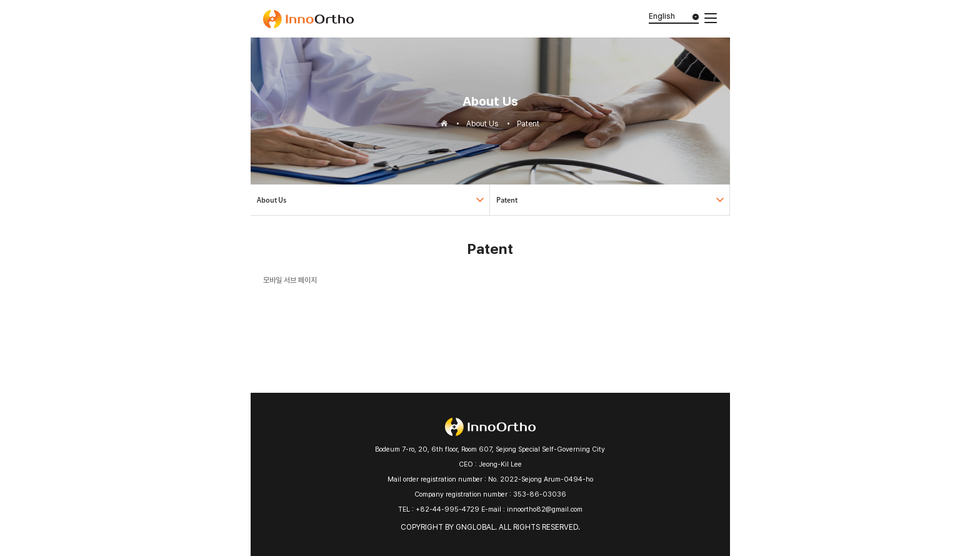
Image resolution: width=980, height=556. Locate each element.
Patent (507, 200)
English (662, 16)
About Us (272, 200)
